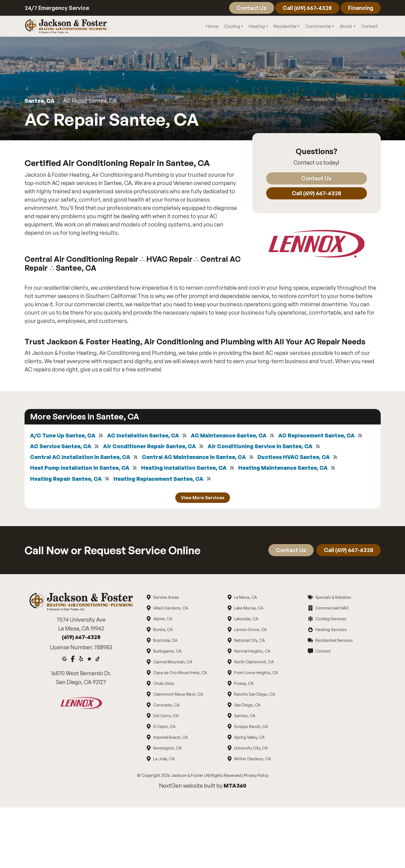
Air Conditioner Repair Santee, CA (150, 447)
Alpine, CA (163, 620)
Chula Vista (163, 685)
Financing (360, 8)
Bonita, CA (163, 631)
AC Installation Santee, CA (145, 436)
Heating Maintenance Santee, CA (287, 469)
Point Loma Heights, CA (256, 674)
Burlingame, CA (167, 652)
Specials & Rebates (333, 599)
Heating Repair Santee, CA (67, 480)
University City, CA (251, 749)
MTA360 (235, 787)
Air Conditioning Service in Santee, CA (261, 447)
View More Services (203, 499)
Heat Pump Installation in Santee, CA (81, 469)
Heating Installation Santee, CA (186, 469)
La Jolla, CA (164, 760)
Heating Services (331, 631)
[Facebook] (73, 660)
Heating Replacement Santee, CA (160, 480)
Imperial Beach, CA (170, 739)
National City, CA (249, 642)
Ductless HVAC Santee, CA (297, 458)
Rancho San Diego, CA (255, 696)
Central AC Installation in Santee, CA (81, 458)
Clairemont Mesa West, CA (178, 696)
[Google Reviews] (89, 660)
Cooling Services (330, 620)
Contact (250, 8)
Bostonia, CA (165, 642)
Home (212, 27)
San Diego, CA (247, 706)
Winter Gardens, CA (252, 760)
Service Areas (166, 599)
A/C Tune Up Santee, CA (63, 436)
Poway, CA (244, 685)
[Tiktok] (98, 660)
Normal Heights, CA (252, 652)
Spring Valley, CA (249, 739)
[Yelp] (81, 660)
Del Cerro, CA (166, 717)
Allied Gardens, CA (171, 609)
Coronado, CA (166, 706)
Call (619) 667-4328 (306, 8)
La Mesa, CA (245, 599)
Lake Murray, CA (249, 609)
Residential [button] (285, 27)
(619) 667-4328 (81, 639)
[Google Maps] (64, 660)
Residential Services (334, 642)
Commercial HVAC (332, 609)
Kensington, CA (167, 749)
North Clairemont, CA (254, 663)
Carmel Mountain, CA (173, 663)
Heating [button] (257, 27)
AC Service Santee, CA (61, 447)
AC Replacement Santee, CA (320, 436)
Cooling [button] (232, 27)
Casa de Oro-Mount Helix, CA (180, 674)
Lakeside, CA (246, 620)
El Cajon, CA (164, 728)
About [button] (346, 27)
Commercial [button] (318, 27)
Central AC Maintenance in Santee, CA (196, 458)
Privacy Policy (256, 777)
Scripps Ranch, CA (251, 728)
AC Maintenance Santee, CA (231, 436)
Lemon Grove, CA (250, 631)
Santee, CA (40, 101)
